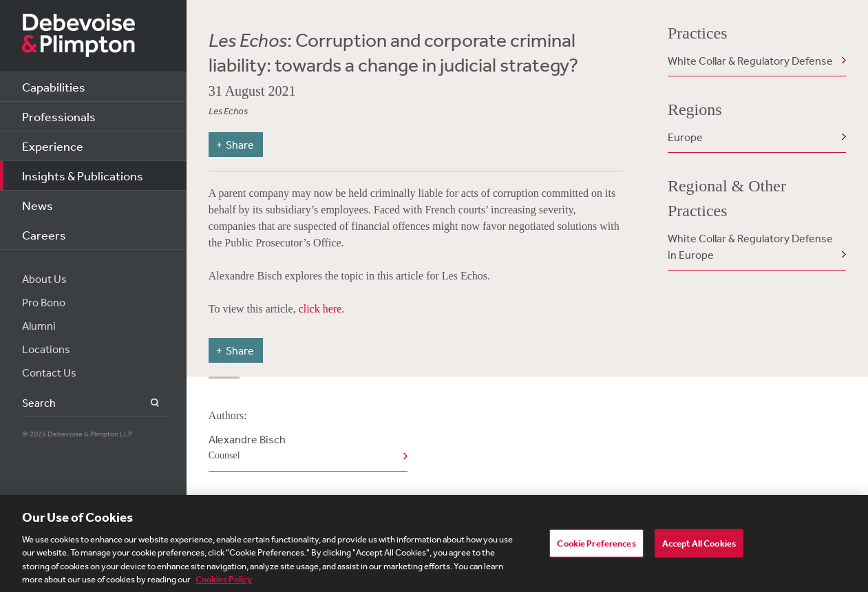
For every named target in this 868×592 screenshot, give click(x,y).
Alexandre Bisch (305, 448)
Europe (685, 137)
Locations (46, 349)
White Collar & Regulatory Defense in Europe (750, 246)
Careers (44, 235)
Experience (53, 146)
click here (320, 309)
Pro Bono (44, 302)
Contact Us (49, 372)
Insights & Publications (83, 176)
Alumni (39, 326)
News (38, 205)
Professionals (59, 116)
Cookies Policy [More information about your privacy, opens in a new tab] (224, 583)
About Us (44, 279)
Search (147, 403)
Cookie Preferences (596, 546)
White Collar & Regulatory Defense (750, 61)
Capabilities (54, 87)
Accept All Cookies (699, 546)
